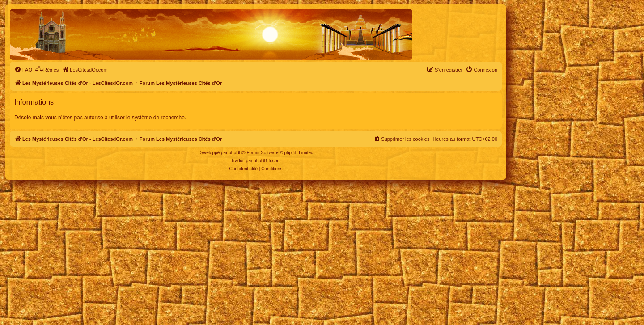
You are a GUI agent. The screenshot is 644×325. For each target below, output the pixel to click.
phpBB (235, 153)
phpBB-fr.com (267, 161)
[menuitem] (23, 70)
